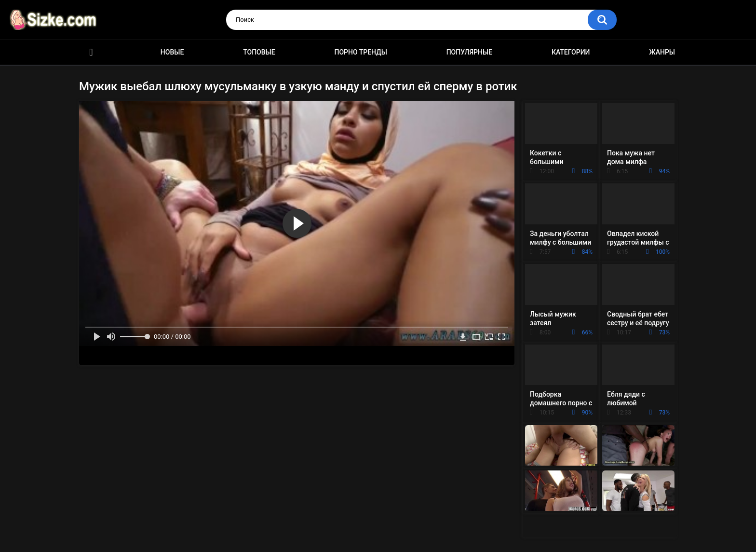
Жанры (662, 52)
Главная (91, 52)
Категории (571, 52)
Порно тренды (360, 52)
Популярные (469, 52)
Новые (172, 52)
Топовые (259, 52)
